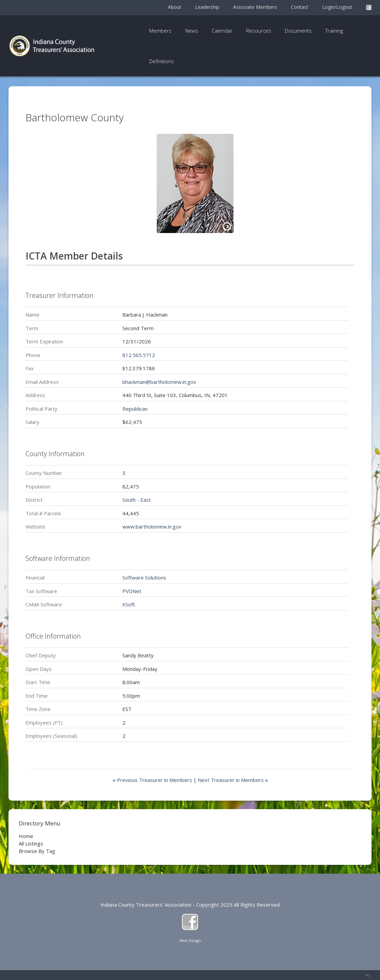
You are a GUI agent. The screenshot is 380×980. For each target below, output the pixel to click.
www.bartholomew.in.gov (152, 527)
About (175, 7)
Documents (298, 31)
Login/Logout (337, 7)
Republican (135, 409)
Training (334, 31)
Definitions (162, 61)
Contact (300, 7)
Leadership (207, 7)
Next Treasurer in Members (233, 780)
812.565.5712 (139, 355)
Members (160, 31)
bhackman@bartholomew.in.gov (159, 382)
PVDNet (132, 591)
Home (26, 836)
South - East (137, 500)
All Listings (31, 843)
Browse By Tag (37, 851)
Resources (259, 31)
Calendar (222, 31)
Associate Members (255, 7)
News (192, 31)
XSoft (129, 604)
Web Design (190, 940)
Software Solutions (144, 577)
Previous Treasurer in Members (153, 780)
